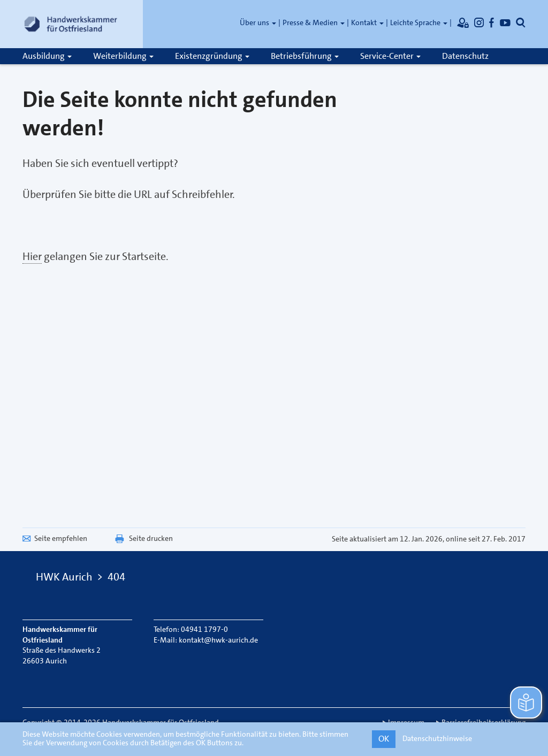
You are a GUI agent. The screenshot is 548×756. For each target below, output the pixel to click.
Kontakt (367, 22)
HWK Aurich (64, 577)
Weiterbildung (123, 56)
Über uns (258, 22)
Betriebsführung (305, 56)
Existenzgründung (212, 56)
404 (116, 577)
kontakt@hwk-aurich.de (218, 640)
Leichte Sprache (419, 22)
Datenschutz (465, 56)
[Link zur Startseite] (71, 24)
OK (384, 739)
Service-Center (390, 56)
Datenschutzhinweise (437, 738)
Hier (32, 256)
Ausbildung (47, 56)
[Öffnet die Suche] (521, 22)
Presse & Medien (314, 22)
